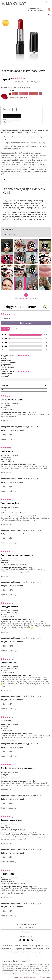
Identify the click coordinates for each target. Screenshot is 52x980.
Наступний (26, 932)
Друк (50, 15)
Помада (34, 952)
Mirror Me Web (7, 946)
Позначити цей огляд (8, 439)
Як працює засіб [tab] (9, 234)
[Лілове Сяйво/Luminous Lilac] (40, 94)
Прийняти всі (45, 977)
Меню (3, 3)
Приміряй (7, 122)
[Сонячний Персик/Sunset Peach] (34, 94)
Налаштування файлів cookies (24, 977)
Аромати (41, 952)
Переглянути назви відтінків (17, 98)
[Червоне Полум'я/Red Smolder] (26, 40)
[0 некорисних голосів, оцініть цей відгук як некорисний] (11, 435)
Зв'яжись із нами (28, 946)
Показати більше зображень (26, 296)
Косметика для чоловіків (41, 949)
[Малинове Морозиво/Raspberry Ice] (30, 94)
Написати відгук (32, 82)
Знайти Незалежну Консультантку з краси (36, 9)
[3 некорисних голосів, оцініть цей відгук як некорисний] (11, 911)
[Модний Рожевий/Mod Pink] (27, 94)
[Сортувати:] (24, 386)
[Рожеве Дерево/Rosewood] (17, 94)
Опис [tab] (5, 180)
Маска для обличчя (7, 949)
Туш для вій (25, 952)
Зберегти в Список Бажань (13, 120)
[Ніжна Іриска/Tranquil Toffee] (37, 94)
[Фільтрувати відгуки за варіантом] (24, 390)
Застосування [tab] (8, 230)
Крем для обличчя (41, 946)
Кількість (7, 109)
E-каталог (17, 946)
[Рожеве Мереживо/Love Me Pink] (24, 94)
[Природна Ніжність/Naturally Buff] (13, 94)
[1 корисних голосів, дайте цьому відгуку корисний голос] (4, 435)
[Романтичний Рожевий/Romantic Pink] (20, 94)
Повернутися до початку (26, 927)
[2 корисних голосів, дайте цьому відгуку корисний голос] (4, 538)
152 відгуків (19, 82)
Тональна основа (13, 952)
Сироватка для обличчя (23, 949)
